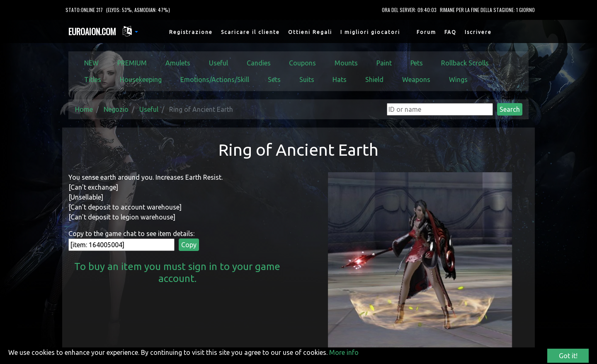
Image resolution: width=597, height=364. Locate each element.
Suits (307, 80)
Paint (384, 63)
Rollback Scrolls (465, 63)
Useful (218, 63)
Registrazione (191, 32)
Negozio (116, 109)
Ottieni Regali (310, 32)
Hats (340, 80)
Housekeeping (141, 80)
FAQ (450, 32)
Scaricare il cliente (250, 32)
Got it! (568, 356)
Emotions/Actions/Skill (215, 80)
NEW (91, 63)
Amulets (178, 63)
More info (344, 352)
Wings (458, 80)
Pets (417, 63)
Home (84, 109)
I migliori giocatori (370, 32)
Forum (426, 32)
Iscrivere (478, 32)
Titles (93, 80)
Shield (374, 80)
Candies (259, 63)
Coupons (302, 63)
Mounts (346, 63)
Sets (274, 80)
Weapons (416, 80)
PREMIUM (132, 63)
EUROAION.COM (92, 31)
